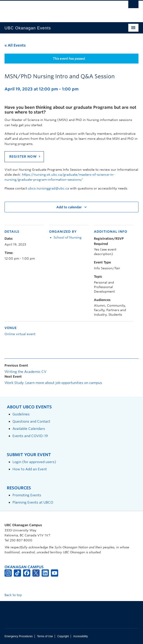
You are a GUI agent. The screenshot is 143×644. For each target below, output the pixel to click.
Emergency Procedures (19, 636)
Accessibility (80, 636)
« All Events (15, 45)
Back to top (15, 595)
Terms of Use (45, 636)
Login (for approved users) (34, 462)
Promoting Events (27, 495)
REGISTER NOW (23, 156)
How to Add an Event (30, 469)
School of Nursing (68, 237)
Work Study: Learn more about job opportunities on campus (53, 383)
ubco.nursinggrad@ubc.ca (48, 188)
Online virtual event (20, 334)
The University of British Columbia (51, 9)
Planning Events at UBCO (33, 502)
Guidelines (21, 414)
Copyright (63, 636)
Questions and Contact (31, 421)
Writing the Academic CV (25, 372)
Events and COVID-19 (30, 436)
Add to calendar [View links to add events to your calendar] (69, 207)
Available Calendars (29, 429)
